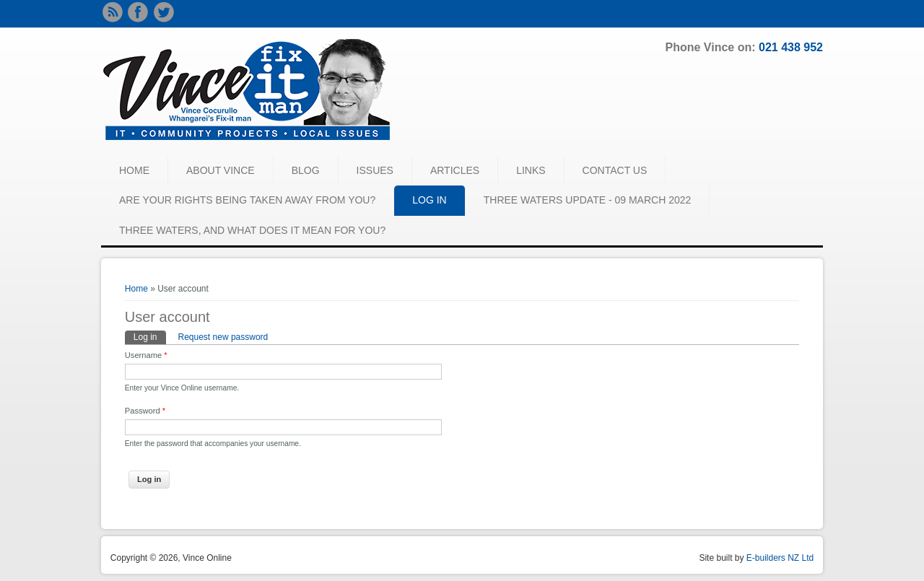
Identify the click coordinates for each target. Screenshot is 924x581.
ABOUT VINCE (221, 170)
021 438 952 (791, 47)
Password (145, 411)
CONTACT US (615, 170)
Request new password (223, 337)
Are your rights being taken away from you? (247, 200)
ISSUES (375, 170)
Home (136, 289)
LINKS (531, 170)
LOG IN (429, 200)
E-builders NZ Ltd (780, 558)
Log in (150, 336)
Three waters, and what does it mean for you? (252, 230)
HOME (134, 170)
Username (146, 355)
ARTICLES (455, 170)
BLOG (306, 170)
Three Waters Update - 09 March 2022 (588, 200)
